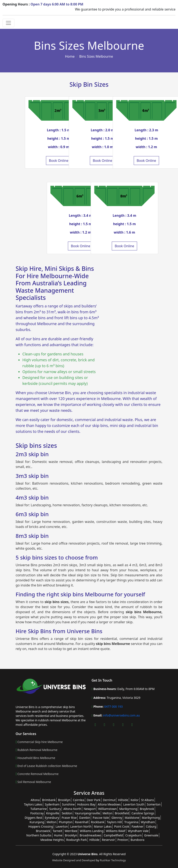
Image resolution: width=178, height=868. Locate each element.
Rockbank (98, 822)
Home (70, 56)
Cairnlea (78, 800)
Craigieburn (133, 835)
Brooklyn (64, 800)
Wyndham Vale (138, 831)
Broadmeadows (90, 835)
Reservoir (108, 840)
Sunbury (55, 809)
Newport (90, 809)
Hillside (123, 800)
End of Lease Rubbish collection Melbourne (47, 766)
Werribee (71, 831)
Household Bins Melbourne (36, 758)
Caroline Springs (143, 813)
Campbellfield (113, 835)
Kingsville (53, 813)
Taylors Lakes (33, 804)
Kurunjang (37, 822)
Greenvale (151, 835)
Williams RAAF (116, 831)
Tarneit (58, 831)
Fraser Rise (69, 818)
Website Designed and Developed (74, 860)
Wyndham (148, 822)
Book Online (59, 161)
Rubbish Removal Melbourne (38, 750)
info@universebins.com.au (121, 715)
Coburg (151, 826)
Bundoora (137, 840)
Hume (58, 835)
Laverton (62, 826)
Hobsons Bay (86, 804)
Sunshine (68, 804)
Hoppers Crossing (41, 826)
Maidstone (132, 818)
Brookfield (122, 813)
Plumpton (66, 822)
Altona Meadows (109, 804)
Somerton (154, 804)
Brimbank (49, 800)
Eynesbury (52, 818)
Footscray (37, 813)
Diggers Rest (33, 818)
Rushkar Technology (113, 860)
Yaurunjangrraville (87, 813)
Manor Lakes (103, 826)
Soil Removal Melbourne (34, 782)
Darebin (85, 818)
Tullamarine (39, 809)
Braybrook (147, 809)
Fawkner (138, 826)
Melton (107, 813)
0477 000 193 (113, 706)
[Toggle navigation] (8, 23)
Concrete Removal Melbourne (38, 774)
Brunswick (43, 831)
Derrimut (109, 800)
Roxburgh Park (77, 840)
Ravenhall (82, 822)
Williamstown (108, 809)
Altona (35, 800)
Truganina (131, 822)
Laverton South (134, 804)
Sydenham (52, 804)
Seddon (67, 813)
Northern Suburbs (39, 835)
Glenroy (117, 818)
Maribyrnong (128, 809)
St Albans (148, 800)
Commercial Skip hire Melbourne (40, 742)
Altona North (72, 809)
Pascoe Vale (101, 818)
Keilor (135, 800)
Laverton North (81, 826)
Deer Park (94, 800)
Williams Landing (92, 831)
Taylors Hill (114, 822)
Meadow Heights (52, 840)
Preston (123, 840)
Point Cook (122, 826)
